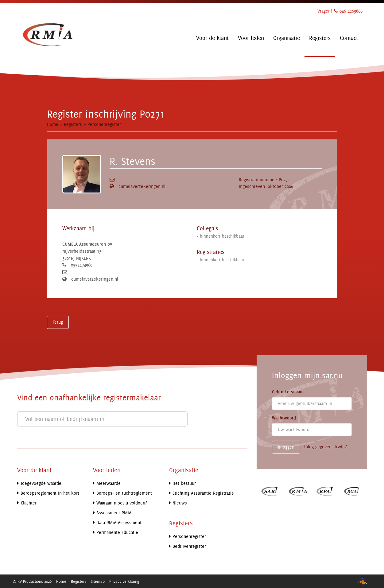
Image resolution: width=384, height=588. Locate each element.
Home (53, 124)
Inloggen (286, 447)
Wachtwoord (284, 418)
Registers (73, 124)
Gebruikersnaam (288, 392)
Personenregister (104, 124)
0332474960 (82, 265)
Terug (58, 322)
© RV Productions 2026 (32, 581)
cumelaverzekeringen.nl (142, 186)
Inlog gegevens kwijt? (326, 447)
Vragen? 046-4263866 (340, 11)
